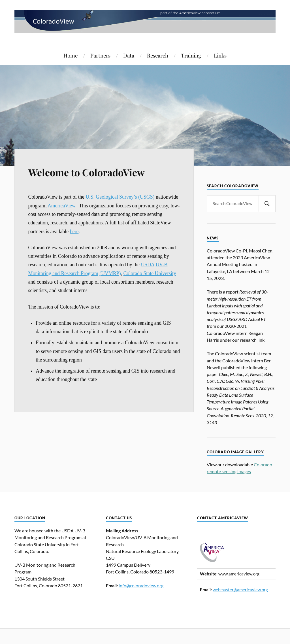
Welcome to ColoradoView (87, 172)
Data (129, 55)
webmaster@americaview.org (240, 590)
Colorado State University (150, 273)
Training (191, 55)
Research (158, 55)
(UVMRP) (110, 273)
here (74, 231)
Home (71, 55)
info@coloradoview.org (141, 585)
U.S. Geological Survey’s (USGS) (120, 197)
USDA (148, 265)
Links (220, 55)
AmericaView (61, 206)
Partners (100, 55)
